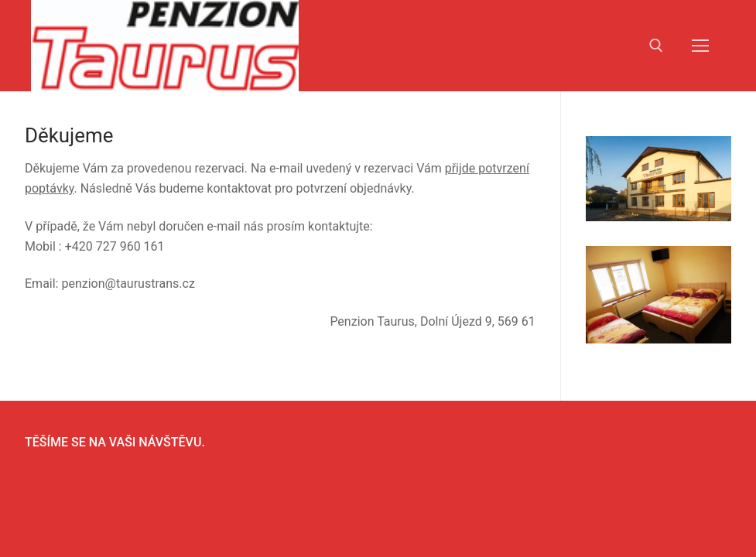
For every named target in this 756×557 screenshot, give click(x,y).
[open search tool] (656, 46)
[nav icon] (700, 46)
